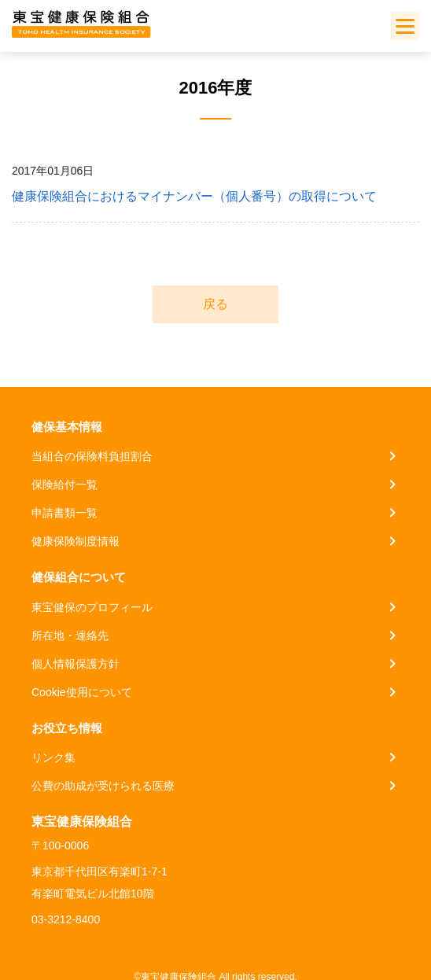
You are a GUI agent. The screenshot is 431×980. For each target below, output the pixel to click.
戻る (215, 304)
